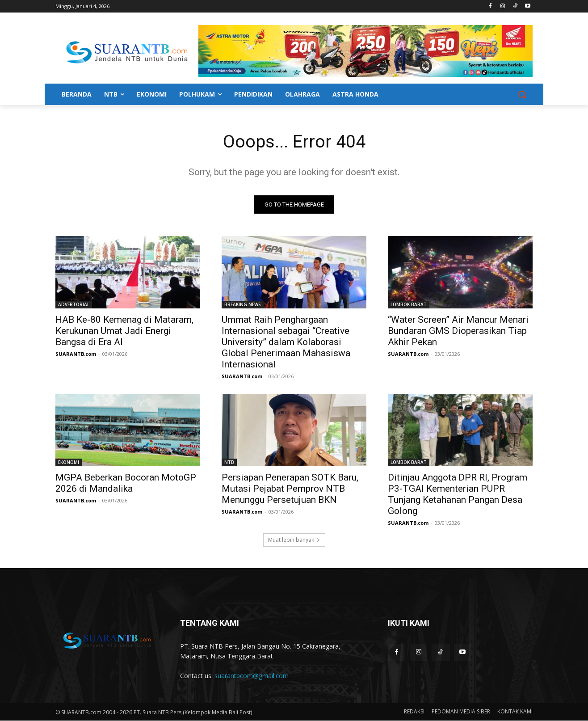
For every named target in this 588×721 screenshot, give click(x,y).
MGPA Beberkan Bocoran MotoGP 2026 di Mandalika (126, 483)
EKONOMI (69, 463)
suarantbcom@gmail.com (252, 676)
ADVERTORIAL (74, 305)
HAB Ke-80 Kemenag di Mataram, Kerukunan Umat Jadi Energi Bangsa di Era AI (124, 331)
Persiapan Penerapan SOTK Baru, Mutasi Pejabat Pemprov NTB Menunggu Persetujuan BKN (290, 489)
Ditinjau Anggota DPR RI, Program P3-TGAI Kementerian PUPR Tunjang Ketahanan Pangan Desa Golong (458, 495)
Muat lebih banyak (294, 540)
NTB (229, 463)
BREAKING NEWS (243, 305)
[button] (522, 94)
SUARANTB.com (76, 354)
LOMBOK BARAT (409, 305)
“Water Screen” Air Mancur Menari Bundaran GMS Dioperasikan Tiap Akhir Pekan (458, 331)
